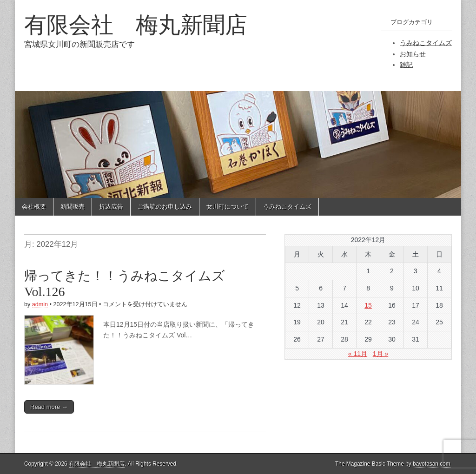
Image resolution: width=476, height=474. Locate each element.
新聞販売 (73, 207)
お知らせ (413, 54)
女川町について (228, 207)
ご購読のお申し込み (165, 207)
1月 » (380, 354)
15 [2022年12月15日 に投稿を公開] (368, 305)
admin (40, 304)
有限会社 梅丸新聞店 (136, 25)
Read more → (49, 407)
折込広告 (111, 207)
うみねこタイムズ (426, 43)
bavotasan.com (432, 464)
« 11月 (358, 354)
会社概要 (34, 207)
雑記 (406, 65)
